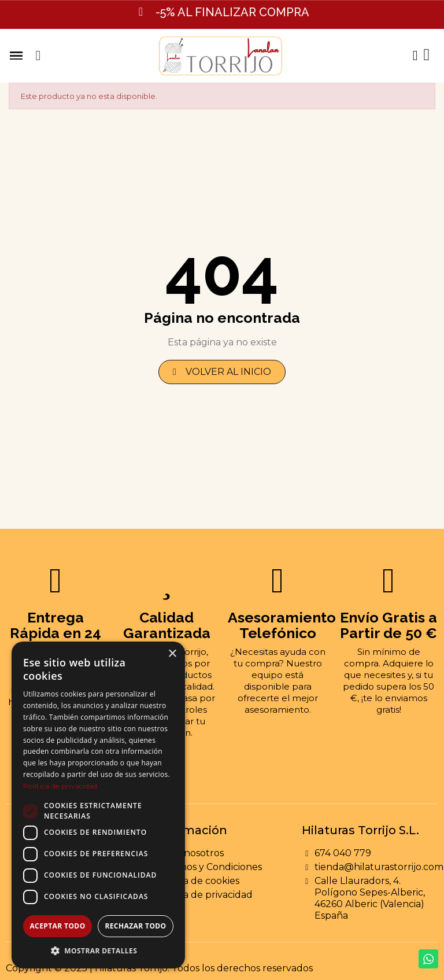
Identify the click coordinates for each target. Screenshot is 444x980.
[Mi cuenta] (415, 56)
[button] (38, 56)
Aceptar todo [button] (57, 926)
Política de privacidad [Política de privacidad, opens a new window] (60, 786)
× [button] (172, 654)
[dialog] (98, 805)
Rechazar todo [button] (135, 926)
